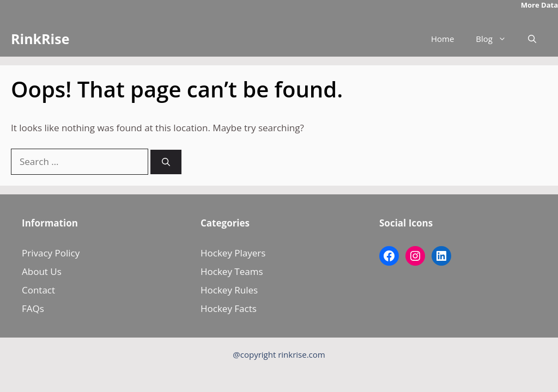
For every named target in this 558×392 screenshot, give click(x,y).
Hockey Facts (229, 308)
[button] (532, 39)
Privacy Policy (51, 253)
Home (442, 39)
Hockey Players (233, 253)
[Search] (166, 162)
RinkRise (40, 39)
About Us (42, 271)
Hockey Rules (229, 290)
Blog (496, 39)
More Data (539, 5)
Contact (38, 290)
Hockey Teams (232, 271)
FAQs (33, 308)
